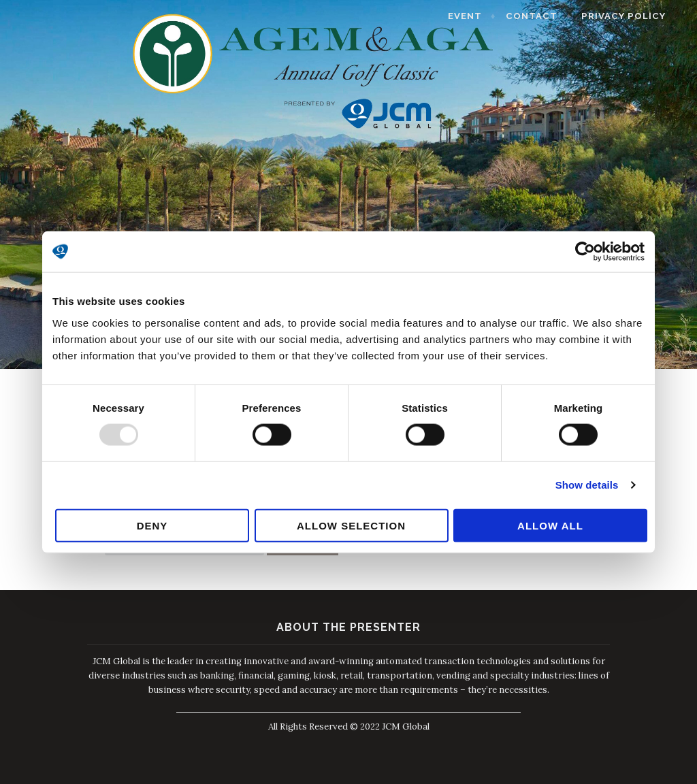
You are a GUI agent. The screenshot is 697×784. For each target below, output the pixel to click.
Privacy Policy (637, 16)
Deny (152, 525)
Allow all (550, 525)
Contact (545, 16)
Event (478, 16)
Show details (587, 485)
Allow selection (351, 525)
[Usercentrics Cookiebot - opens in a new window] (585, 252)
